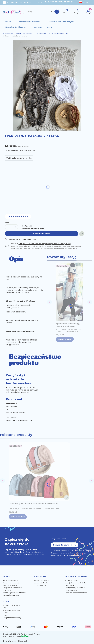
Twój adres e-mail (58, 539)
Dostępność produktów (75, 588)
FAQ (5, 608)
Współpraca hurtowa (12, 610)
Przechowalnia (40, 585)
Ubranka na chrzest (15, 27)
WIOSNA (38, 27)
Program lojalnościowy (12, 588)
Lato (49, 27)
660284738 (11, 417)
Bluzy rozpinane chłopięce (59, 34)
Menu (8, 22)
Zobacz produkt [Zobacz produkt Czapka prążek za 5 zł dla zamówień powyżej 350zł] (18, 517)
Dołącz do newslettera (64, 545)
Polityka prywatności (12, 583)
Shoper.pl (22, 641)
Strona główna (8, 34)
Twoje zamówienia (42, 580)
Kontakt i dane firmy (11, 605)
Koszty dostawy (72, 590)
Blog (5, 615)
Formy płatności (72, 580)
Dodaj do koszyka (42, 234)
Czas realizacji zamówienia (76, 593)
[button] (57, 12)
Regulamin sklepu (10, 585)
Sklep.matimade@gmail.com (20, 420)
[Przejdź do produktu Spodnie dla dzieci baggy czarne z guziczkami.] (70, 292)
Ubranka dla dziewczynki (62, 22)
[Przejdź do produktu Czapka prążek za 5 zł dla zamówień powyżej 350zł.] (39, 472)
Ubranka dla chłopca (30, 22)
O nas (5, 613)
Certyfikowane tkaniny (12, 618)
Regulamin (7, 590)
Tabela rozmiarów (18, 216)
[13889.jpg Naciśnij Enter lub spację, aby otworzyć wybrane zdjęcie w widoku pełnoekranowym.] (47, 86)
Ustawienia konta (41, 583)
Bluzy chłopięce (40, 34)
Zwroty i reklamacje (11, 595)
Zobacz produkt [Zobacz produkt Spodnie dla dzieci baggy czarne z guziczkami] (65, 339)
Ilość (7, 223)
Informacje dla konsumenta (14, 593)
